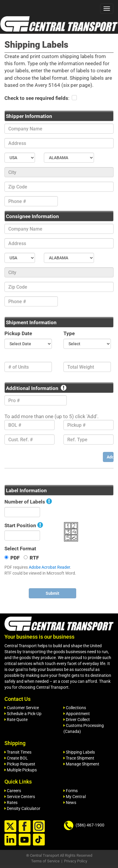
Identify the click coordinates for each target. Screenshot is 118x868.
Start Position (20, 525)
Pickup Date (18, 333)
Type (69, 333)
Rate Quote (16, 720)
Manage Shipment (81, 764)
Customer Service (22, 708)
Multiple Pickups (21, 770)
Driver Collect (77, 720)
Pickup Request (20, 764)
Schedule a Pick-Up (23, 714)
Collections (75, 708)
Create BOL (16, 758)
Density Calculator (22, 808)
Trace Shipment (79, 758)
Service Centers (20, 797)
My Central (75, 797)
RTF (31, 558)
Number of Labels (25, 502)
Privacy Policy (76, 861)
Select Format (20, 549)
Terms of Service (45, 861)
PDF (12, 558)
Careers (13, 791)
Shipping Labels (79, 752)
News (70, 803)
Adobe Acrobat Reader (49, 567)
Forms (71, 791)
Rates (11, 803)
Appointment (77, 714)
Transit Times (18, 752)
